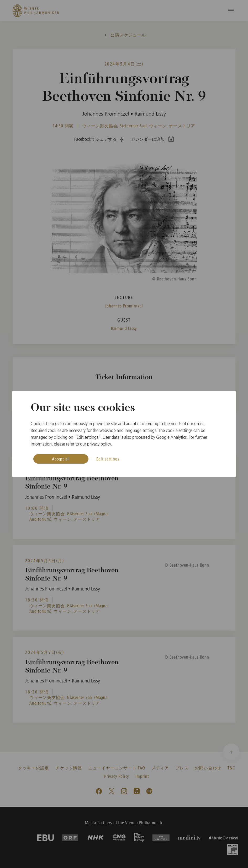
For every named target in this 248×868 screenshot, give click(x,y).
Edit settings (108, 459)
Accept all (61, 459)
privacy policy (99, 444)
